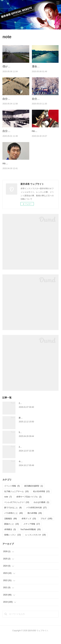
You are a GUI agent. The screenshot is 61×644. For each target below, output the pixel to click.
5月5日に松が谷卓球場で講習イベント (35, 441)
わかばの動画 (41, 511)
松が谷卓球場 (41, 500)
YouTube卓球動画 (30, 538)
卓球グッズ (29, 527)
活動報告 (10, 527)
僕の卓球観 (35, 521)
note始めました (11, 172)
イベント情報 (12, 494)
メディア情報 (32, 532)
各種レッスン (12, 543)
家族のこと (11, 532)
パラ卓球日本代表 (36, 516)
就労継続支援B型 (34, 494)
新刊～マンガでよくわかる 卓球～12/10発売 (38, 426)
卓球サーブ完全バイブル (29, 505)
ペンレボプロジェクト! (17, 511)
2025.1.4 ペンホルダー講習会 (32, 455)
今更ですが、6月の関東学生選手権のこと (37, 470)
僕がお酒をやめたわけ (15, 66)
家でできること (13, 516)
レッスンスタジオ (36, 543)
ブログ (46, 527)
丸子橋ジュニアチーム (16, 500)
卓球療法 (10, 538)
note (8, 505)
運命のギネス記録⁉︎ (43, 66)
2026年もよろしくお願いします (33, 411)
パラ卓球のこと (13, 521)
